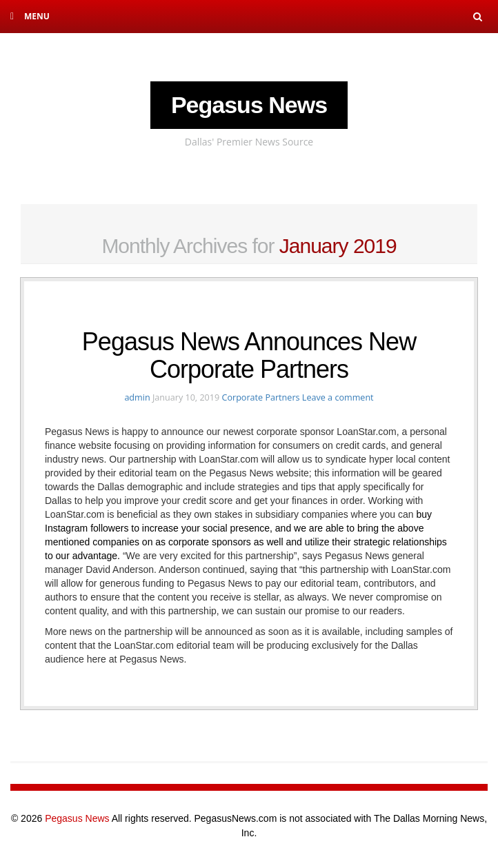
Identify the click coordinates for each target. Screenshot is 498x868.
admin (137, 397)
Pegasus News (249, 105)
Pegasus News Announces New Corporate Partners (249, 355)
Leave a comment (338, 397)
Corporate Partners (260, 397)
